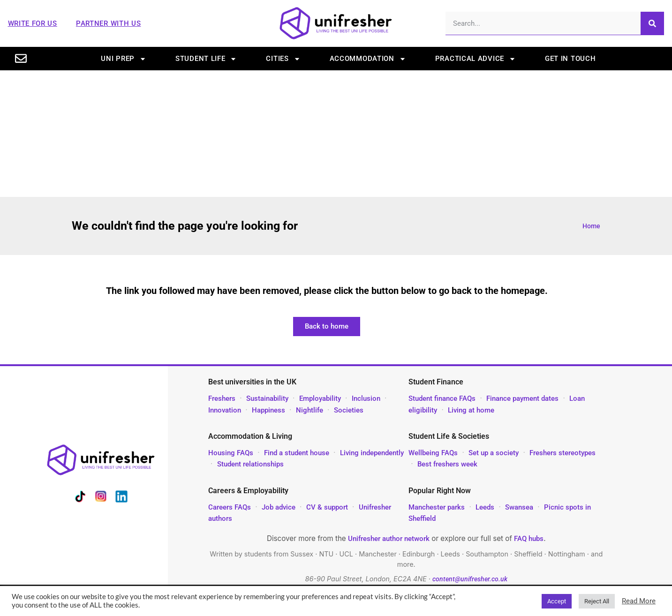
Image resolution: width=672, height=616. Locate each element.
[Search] (652, 23)
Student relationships (250, 464)
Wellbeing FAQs (433, 453)
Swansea (520, 507)
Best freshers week (447, 464)
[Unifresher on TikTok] (80, 498)
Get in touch (570, 59)
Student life (206, 59)
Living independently (372, 453)
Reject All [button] (597, 601)
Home (591, 226)
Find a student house (297, 453)
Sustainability (267, 398)
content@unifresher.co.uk (470, 579)
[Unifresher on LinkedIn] (121, 498)
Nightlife (310, 410)
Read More (639, 601)
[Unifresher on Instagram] (101, 498)
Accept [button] (557, 601)
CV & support (327, 507)
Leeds (485, 507)
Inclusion (366, 398)
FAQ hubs (529, 539)
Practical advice (476, 59)
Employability (320, 398)
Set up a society (494, 453)
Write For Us (33, 23)
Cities (283, 59)
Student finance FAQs (442, 398)
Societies (349, 410)
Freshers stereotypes (563, 453)
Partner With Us (109, 23)
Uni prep (124, 59)
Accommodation (368, 59)
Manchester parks (437, 507)
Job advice (279, 507)
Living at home (471, 410)
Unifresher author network (389, 539)
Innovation (225, 410)
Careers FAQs (230, 507)
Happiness (268, 410)
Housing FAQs (231, 453)
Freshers (222, 398)
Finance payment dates (522, 398)
